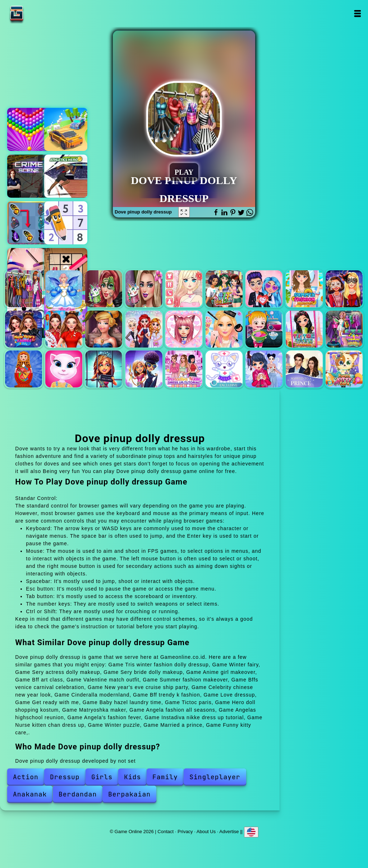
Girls (102, 777)
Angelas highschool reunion (104, 369)
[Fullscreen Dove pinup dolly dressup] (184, 212)
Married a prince (304, 369)
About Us (206, 831)
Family (165, 777)
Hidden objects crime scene (29, 176)
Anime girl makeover (184, 289)
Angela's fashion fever (144, 369)
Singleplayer (215, 777)
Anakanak (30, 794)
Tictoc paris (304, 329)
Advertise (229, 831)
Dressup (65, 777)
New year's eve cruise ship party (24, 329)
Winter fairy (64, 289)
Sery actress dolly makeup (104, 289)
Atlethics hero (66, 176)
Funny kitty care (344, 369)
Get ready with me (224, 329)
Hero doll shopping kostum (344, 329)
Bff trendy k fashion (144, 329)
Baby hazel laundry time (264, 329)
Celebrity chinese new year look (64, 329)
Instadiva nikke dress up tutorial (184, 369)
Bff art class (224, 289)
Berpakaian (129, 794)
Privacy (185, 831)
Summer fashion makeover (304, 289)
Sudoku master (66, 223)
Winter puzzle (264, 369)
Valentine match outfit (264, 289)
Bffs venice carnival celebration (344, 289)
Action (26, 777)
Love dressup (184, 329)
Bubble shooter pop (29, 129)
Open (357, 13)
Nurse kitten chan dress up (224, 369)
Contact (165, 831)
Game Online (39, 13)
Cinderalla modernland (104, 329)
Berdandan (78, 794)
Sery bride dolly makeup (144, 289)
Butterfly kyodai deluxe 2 (29, 223)
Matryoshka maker (24, 369)
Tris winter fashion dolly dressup (24, 289)
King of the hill (66, 129)
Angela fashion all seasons (64, 369)
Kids (132, 777)
